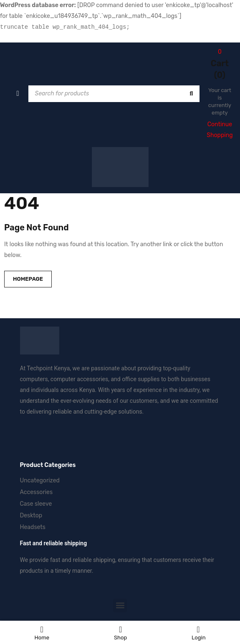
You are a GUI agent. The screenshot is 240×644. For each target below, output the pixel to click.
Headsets (33, 527)
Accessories (37, 492)
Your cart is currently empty (220, 101)
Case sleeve (36, 504)
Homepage (28, 279)
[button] (120, 605)
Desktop (31, 515)
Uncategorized (40, 481)
